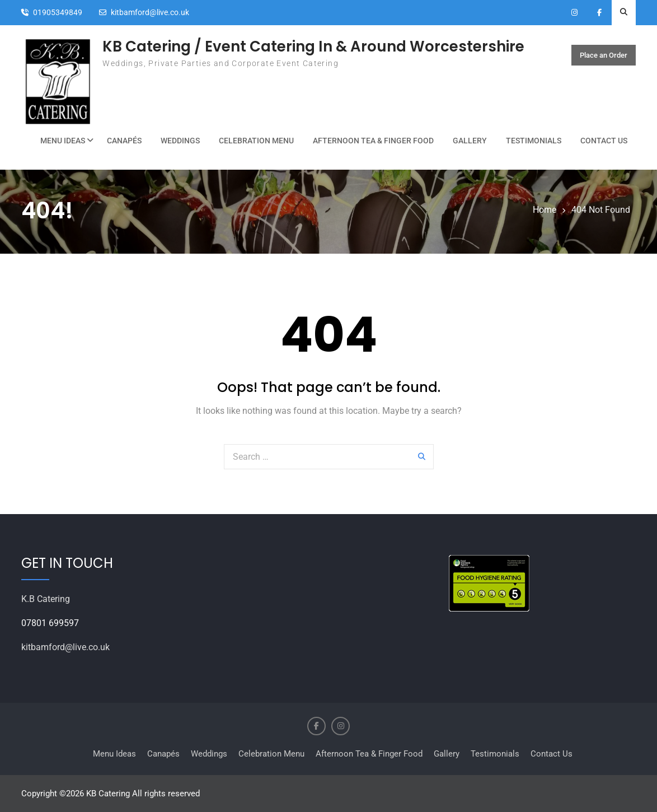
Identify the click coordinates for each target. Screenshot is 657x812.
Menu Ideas (63, 141)
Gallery (470, 141)
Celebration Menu (256, 141)
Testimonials (534, 141)
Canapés (124, 141)
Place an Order (604, 55)
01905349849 (58, 13)
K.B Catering (46, 599)
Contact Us (604, 141)
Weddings (180, 141)
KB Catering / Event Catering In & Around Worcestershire (313, 46)
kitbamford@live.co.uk (150, 13)
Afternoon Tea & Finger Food (373, 141)
